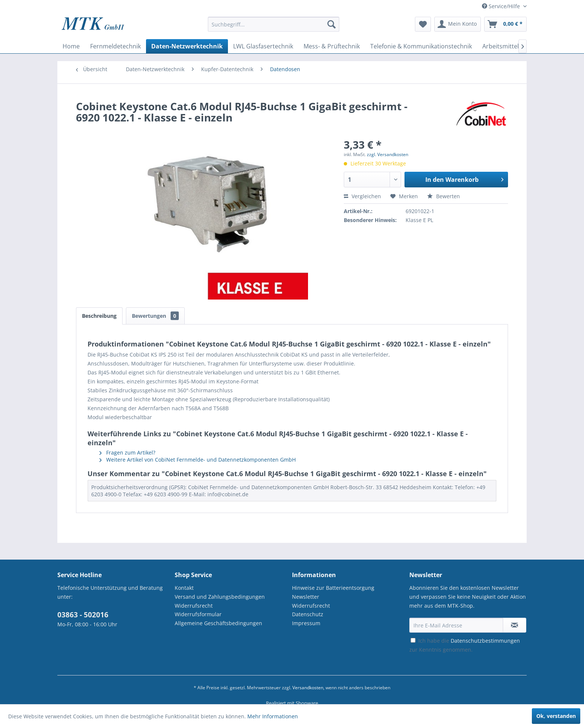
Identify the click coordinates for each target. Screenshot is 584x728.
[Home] (71, 46)
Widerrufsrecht (194, 606)
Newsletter (306, 597)
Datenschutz (308, 614)
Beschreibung (99, 316)
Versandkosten (308, 688)
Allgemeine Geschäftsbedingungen (218, 623)
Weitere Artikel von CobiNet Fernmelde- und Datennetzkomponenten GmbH (198, 460)
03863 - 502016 (83, 615)
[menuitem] (274, 28)
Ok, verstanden (556, 716)
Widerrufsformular (198, 614)
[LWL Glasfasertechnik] (263, 46)
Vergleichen (362, 196)
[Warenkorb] (505, 24)
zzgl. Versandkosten (388, 154)
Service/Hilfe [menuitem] (502, 6)
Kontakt (184, 588)
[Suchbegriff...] (274, 24)
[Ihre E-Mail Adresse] (456, 625)
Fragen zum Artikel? (127, 452)
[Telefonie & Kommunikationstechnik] (421, 46)
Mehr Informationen (273, 716)
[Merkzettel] (423, 24)
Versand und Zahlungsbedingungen (220, 597)
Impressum (306, 623)
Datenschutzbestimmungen (485, 641)
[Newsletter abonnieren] (515, 625)
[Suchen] (331, 24)
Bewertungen (155, 316)
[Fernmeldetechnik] (115, 46)
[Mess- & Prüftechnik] (332, 46)
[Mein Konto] (458, 24)
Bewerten (444, 196)
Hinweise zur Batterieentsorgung (333, 588)
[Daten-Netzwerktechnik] (187, 46)
